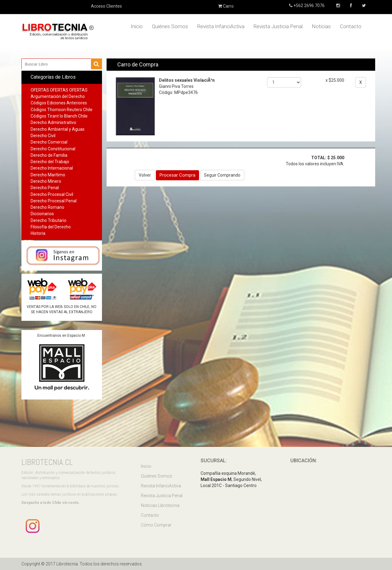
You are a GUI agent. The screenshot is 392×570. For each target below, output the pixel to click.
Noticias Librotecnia (160, 505)
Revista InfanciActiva (221, 26)
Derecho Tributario (49, 220)
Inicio (137, 26)
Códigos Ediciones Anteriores (59, 103)
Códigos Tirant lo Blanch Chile (59, 116)
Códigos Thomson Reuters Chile (62, 110)
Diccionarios (42, 214)
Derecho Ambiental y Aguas (58, 129)
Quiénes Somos (170, 26)
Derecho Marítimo (48, 175)
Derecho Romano (47, 207)
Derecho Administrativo (53, 122)
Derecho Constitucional (53, 149)
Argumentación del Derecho (58, 96)
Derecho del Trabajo (50, 162)
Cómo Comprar (156, 525)
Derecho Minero (46, 181)
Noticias (321, 26)
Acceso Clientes (106, 6)
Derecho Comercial (49, 142)
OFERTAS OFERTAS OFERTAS (59, 90)
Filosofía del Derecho (51, 227)
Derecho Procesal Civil (52, 194)
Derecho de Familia (49, 155)
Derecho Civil (43, 136)
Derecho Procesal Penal (54, 201)
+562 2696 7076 (309, 6)
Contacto (351, 26)
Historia (38, 233)
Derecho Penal (45, 188)
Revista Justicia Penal (278, 26)
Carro (226, 6)
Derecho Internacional (52, 168)
